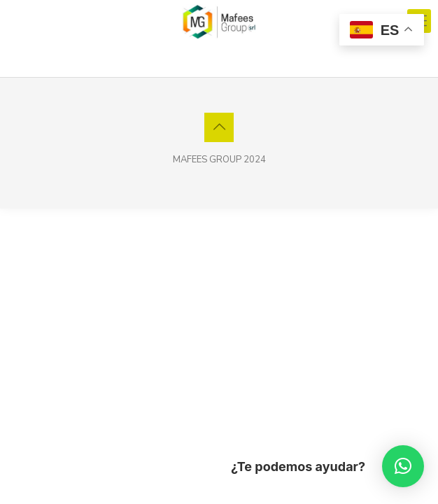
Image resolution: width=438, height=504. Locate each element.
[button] (403, 466)
